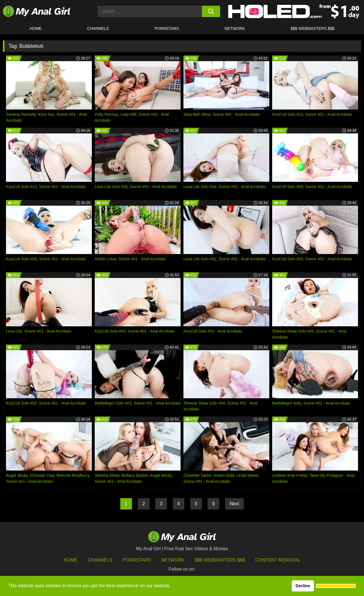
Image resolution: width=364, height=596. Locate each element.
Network (235, 28)
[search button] (211, 11)
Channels (100, 560)
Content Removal (278, 560)
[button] (336, 586)
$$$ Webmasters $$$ (220, 560)
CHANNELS (98, 28)
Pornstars (167, 28)
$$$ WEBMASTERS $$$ (313, 28)
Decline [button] (303, 586)
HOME (36, 28)
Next (234, 504)
